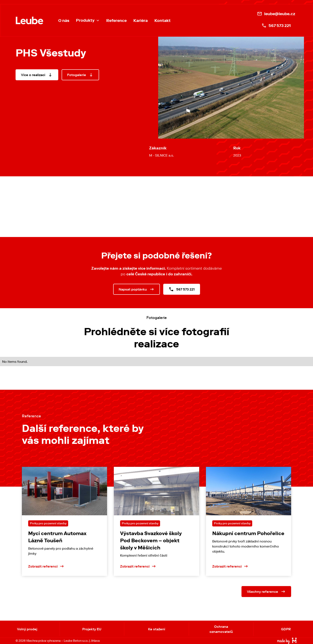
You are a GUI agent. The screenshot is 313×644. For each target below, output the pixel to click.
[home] (29, 21)
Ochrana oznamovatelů (221, 629)
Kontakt (162, 20)
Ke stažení (157, 629)
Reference (116, 20)
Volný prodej (27, 629)
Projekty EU (92, 629)
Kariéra (141, 20)
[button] (88, 20)
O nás (64, 20)
